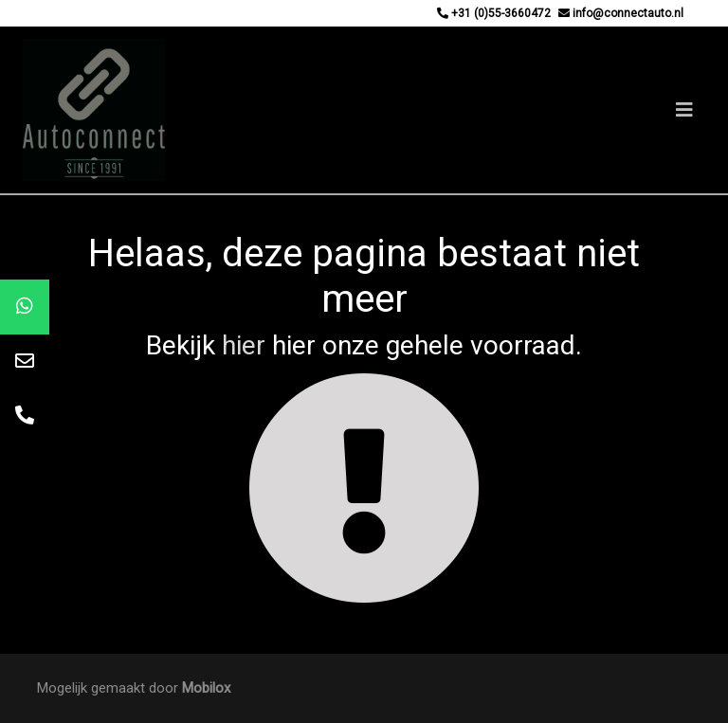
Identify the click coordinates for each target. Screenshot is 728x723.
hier (244, 345)
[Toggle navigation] (684, 110)
